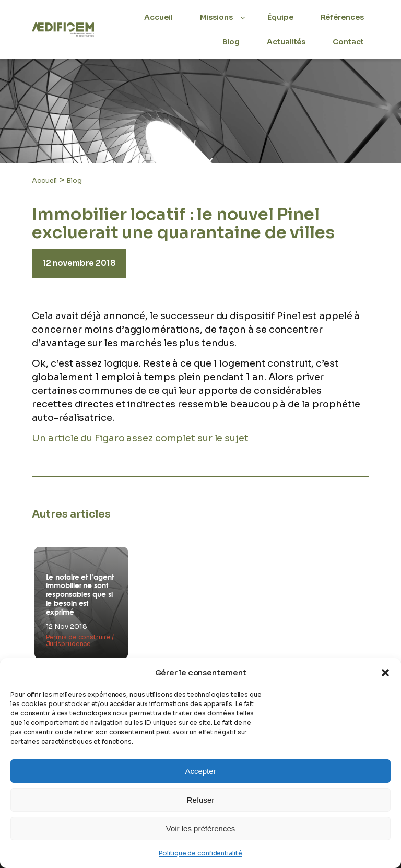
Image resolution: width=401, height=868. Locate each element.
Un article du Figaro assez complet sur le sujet (140, 438)
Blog (74, 180)
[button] (385, 673)
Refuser (201, 800)
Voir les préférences (201, 829)
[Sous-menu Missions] (243, 17)
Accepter (200, 771)
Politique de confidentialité (200, 853)
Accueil (44, 180)
